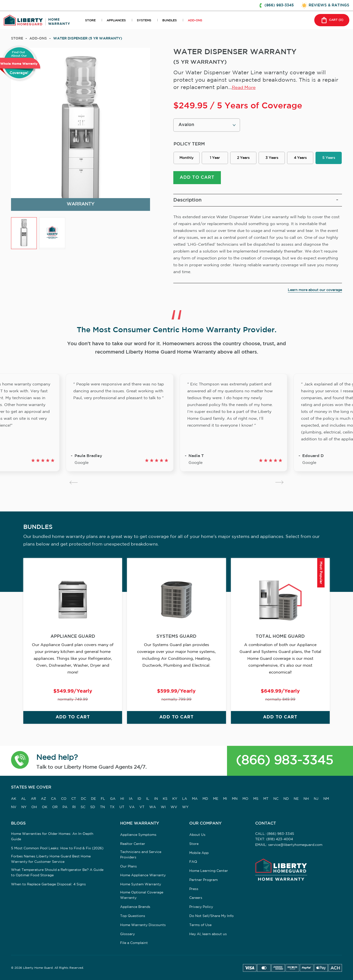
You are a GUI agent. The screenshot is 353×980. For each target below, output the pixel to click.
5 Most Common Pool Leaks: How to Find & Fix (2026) (57, 849)
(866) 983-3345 (284, 761)
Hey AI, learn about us (208, 935)
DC (83, 799)
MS (256, 799)
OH (34, 808)
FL (103, 799)
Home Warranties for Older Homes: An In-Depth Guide (52, 837)
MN (235, 799)
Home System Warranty (141, 885)
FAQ (193, 862)
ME (216, 799)
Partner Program (203, 880)
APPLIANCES (116, 20)
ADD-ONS (195, 20)
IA (131, 799)
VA (132, 808)
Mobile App (199, 853)
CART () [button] (332, 20)
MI (225, 799)
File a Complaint (134, 944)
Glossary (127, 935)
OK (45, 808)
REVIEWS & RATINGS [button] (329, 5)
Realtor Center (133, 844)
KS (165, 799)
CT (74, 799)
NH (306, 799)
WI (163, 808)
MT (266, 799)
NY (24, 808)
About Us (197, 835)
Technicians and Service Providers (141, 855)
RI (74, 808)
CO (64, 799)
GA (113, 799)
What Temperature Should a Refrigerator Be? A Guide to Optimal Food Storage (57, 873)
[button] (20, 761)
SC (83, 808)
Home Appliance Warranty (143, 876)
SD (93, 808)
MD (205, 799)
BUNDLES (170, 20)
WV (174, 808)
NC (276, 799)
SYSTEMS (144, 20)
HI (122, 799)
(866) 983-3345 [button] (279, 5)
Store (17, 38)
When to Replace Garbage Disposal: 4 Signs (48, 885)
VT (142, 808)
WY (185, 808)
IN (156, 799)
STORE (90, 20)
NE (296, 799)
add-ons (38, 38)
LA (185, 799)
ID (139, 799)
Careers (196, 899)
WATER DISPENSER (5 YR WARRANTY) (88, 38)
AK (14, 799)
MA (195, 799)
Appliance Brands (135, 907)
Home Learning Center (209, 871)
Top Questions (133, 916)
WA (153, 808)
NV (14, 808)
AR (33, 799)
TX (112, 808)
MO (245, 799)
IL (148, 799)
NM (326, 799)
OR (55, 808)
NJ (316, 799)
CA (54, 799)
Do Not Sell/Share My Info (211, 916)
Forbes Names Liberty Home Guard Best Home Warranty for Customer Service (51, 860)
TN (102, 808)
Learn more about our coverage (315, 290)
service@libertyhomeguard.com (295, 845)
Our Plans (128, 867)
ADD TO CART (197, 178)
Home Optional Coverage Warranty (142, 896)
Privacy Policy (201, 907)
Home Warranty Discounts (143, 926)
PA (65, 808)
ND (286, 799)
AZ (44, 799)
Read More (244, 88)
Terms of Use (200, 926)
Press (194, 890)
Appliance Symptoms (138, 835)
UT (122, 808)
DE (93, 799)
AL (24, 799)
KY (175, 799)
